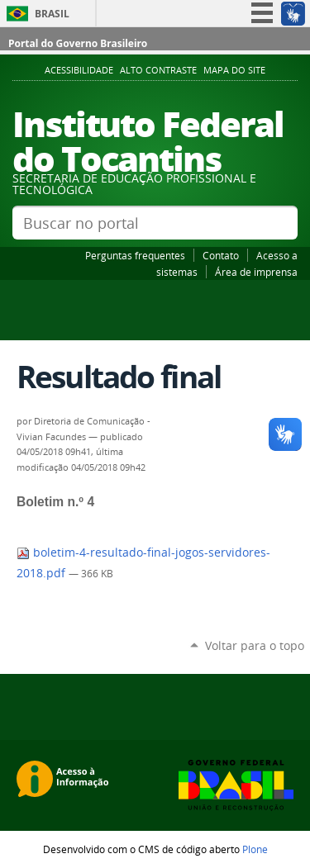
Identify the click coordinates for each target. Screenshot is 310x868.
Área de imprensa (256, 272)
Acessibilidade (79, 70)
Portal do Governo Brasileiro (78, 43)
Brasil (52, 14)
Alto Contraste (158, 70)
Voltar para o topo (255, 645)
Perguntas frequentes (135, 255)
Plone (255, 849)
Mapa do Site (234, 70)
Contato (221, 255)
